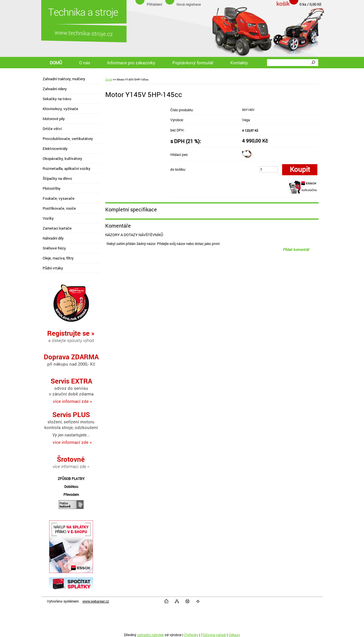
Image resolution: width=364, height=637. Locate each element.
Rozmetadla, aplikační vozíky (67, 168)
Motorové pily (54, 119)
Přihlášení (154, 4)
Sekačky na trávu (57, 99)
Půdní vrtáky (53, 268)
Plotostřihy (52, 188)
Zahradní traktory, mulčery (64, 79)
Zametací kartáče (57, 228)
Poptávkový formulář (193, 63)
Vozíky (48, 218)
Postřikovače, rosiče (59, 208)
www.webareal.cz (96, 601)
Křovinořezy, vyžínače (60, 109)
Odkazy (234, 635)
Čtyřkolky (191, 635)
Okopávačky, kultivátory (62, 158)
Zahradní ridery (55, 89)
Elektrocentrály (55, 149)
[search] (313, 63)
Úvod (109, 80)
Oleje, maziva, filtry (58, 258)
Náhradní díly (53, 238)
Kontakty (239, 63)
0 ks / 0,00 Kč (310, 4)
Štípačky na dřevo (57, 178)
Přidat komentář (296, 250)
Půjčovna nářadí (213, 635)
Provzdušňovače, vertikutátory (68, 139)
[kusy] (269, 169)
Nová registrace (189, 4)
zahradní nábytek (150, 635)
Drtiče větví (52, 129)
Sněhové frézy (54, 248)
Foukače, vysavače (59, 198)
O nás (85, 63)
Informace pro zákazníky (131, 63)
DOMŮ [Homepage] (56, 63)
